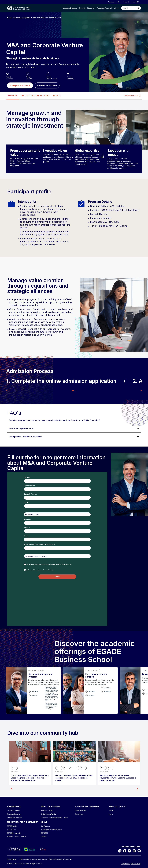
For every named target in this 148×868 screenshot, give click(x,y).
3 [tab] (76, 391)
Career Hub (79, 814)
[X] (129, 851)
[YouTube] (139, 851)
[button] (70, 8)
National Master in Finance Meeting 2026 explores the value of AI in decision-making (74, 778)
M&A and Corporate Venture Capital (47, 18)
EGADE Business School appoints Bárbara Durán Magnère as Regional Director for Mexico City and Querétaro (30, 778)
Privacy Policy (136, 864)
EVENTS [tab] (57, 96)
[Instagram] (134, 851)
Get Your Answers (132, 96)
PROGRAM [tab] (13, 95)
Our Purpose (45, 826)
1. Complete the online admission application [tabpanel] (61, 381)
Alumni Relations (80, 811)
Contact (126, 2)
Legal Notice (125, 864)
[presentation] (13, 96)
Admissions (112, 2)
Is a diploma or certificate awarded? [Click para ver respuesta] (26, 437)
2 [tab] (75, 391)
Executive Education (87, 8)
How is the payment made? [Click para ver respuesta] (21, 428)
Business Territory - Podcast (17, 837)
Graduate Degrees (70, 8)
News (119, 2)
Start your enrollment (20, 85)
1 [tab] (73, 391)
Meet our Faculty (47, 811)
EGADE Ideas (12, 830)
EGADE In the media (14, 833)
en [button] (138, 2)
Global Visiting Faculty (49, 814)
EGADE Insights (12, 826)
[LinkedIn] (120, 851)
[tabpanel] (74, 252)
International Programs (15, 818)
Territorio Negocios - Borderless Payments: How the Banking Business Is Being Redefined (118, 778)
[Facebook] (125, 851)
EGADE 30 (45, 833)
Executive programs (22, 18)
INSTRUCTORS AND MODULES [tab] (35, 96)
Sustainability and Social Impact (52, 830)
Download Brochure (47, 85)
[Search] (129, 8)
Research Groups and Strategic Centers (55, 818)
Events (133, 2)
